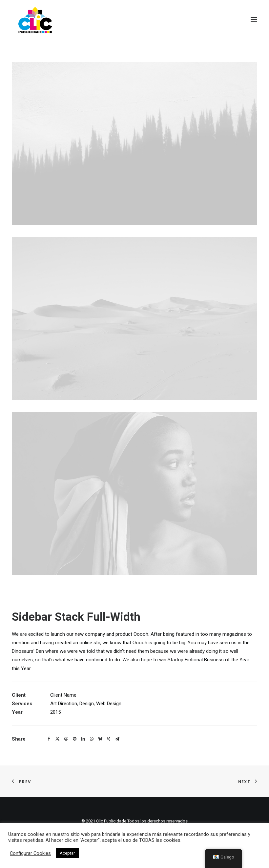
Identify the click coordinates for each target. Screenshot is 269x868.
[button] (49, 739)
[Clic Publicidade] (35, 19)
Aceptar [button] (67, 853)
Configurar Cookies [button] (30, 853)
